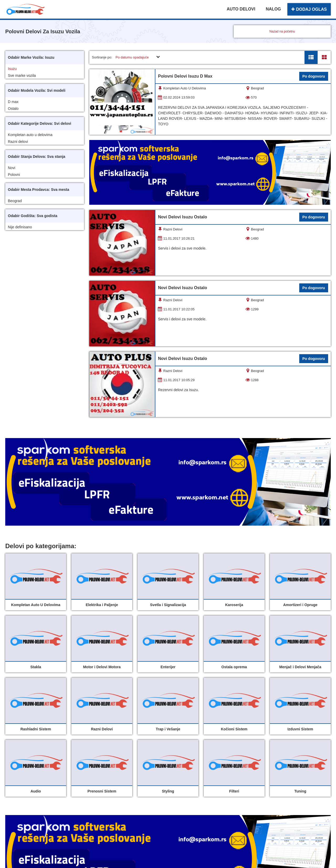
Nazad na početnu (282, 31)
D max (13, 102)
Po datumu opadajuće (132, 57)
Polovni (14, 175)
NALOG (273, 9)
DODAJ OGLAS (309, 9)
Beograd (15, 201)
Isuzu (12, 69)
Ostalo (13, 109)
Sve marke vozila (22, 76)
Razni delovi (18, 142)
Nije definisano (20, 227)
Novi (12, 168)
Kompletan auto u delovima (30, 135)
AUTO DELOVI (241, 9)
